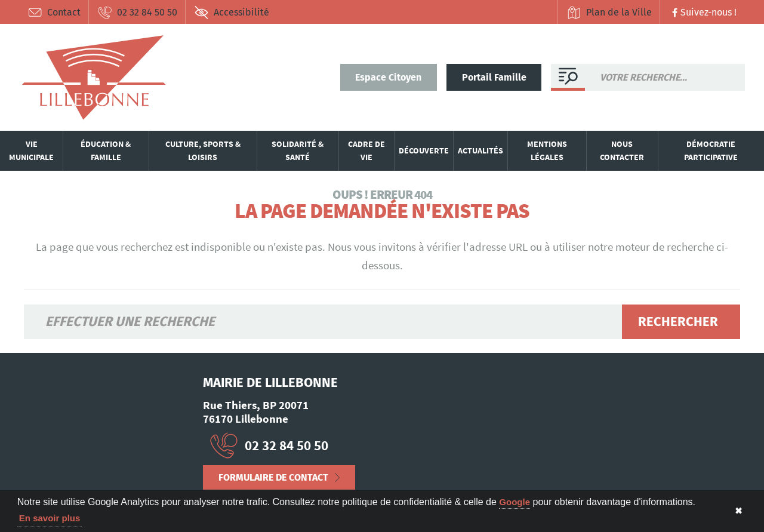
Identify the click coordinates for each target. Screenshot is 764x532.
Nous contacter (622, 150)
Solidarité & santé (298, 150)
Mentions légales (547, 150)
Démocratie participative (711, 150)
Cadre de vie (366, 150)
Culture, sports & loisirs (203, 150)
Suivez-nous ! (703, 12)
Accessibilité (232, 13)
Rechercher (678, 322)
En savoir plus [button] (50, 518)
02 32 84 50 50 (137, 13)
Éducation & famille (106, 150)
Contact (54, 13)
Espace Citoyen (388, 77)
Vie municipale (31, 150)
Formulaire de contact (273, 477)
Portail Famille (494, 77)
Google (515, 502)
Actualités (480, 150)
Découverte (424, 150)
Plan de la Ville (609, 13)
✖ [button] (739, 511)
